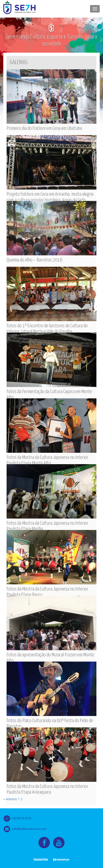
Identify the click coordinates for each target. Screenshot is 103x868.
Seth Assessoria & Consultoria (19, 9)
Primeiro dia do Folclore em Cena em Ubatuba (44, 128)
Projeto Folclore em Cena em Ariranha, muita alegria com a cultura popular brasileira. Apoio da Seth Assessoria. (50, 200)
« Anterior (10, 799)
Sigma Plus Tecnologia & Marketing (61, 860)
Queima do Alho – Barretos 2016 (34, 260)
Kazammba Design (41, 860)
